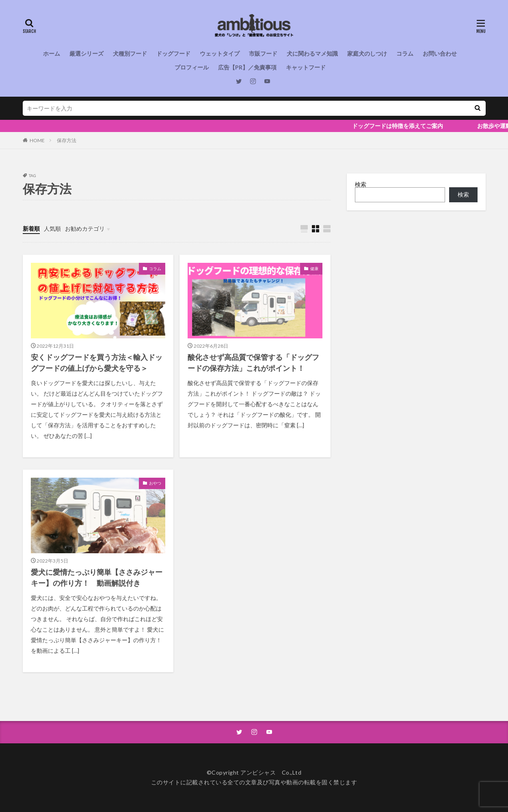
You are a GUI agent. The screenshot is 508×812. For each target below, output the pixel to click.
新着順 (31, 228)
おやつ (155, 483)
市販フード (263, 53)
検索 (361, 184)
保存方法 (67, 140)
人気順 (52, 228)
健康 (314, 269)
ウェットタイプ (220, 53)
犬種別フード (130, 53)
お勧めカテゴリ (85, 228)
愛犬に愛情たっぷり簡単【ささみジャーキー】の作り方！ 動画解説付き (97, 577)
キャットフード (306, 67)
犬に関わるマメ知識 (312, 53)
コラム (405, 53)
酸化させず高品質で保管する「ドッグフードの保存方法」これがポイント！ (253, 363)
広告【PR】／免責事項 (247, 67)
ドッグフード (173, 53)
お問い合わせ (440, 53)
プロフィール (192, 67)
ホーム (52, 53)
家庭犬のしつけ (367, 53)
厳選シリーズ (86, 53)
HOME (37, 140)
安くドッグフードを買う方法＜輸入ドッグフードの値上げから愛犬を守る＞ (97, 363)
